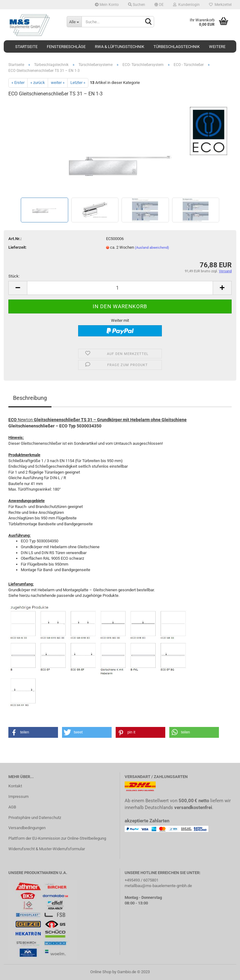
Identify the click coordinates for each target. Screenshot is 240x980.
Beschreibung (30, 398)
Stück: (14, 276)
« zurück (38, 83)
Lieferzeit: (18, 247)
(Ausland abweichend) (152, 248)
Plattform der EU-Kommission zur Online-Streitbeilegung (57, 838)
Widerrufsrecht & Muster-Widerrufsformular (47, 849)
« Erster (18, 83)
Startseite (26, 47)
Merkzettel (220, 5)
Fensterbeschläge (66, 47)
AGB (12, 807)
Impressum (18, 796)
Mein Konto (107, 5)
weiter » (58, 83)
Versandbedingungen (27, 828)
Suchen (137, 5)
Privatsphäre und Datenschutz (35, 818)
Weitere (217, 47)
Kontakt (15, 786)
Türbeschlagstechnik (177, 47)
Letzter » (78, 83)
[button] (33, 732)
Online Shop (101, 972)
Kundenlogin (186, 5)
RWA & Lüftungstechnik (120, 47)
